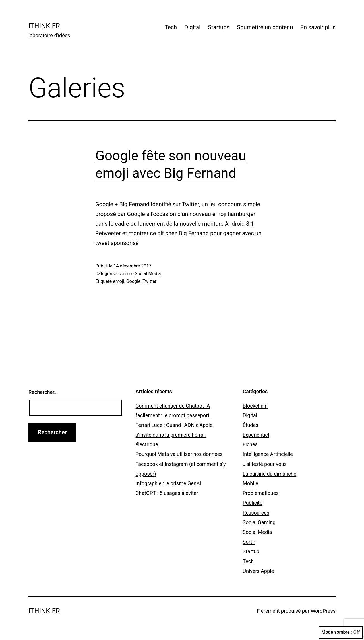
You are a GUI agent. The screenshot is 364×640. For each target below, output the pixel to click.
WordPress (323, 611)
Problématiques (260, 493)
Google (134, 281)
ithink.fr (44, 26)
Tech (171, 27)
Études (250, 425)
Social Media (148, 274)
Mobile (250, 483)
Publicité (252, 503)
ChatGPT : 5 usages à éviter (167, 493)
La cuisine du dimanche (269, 474)
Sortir (249, 542)
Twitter (149, 281)
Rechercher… (43, 392)
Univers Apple (258, 571)
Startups (219, 27)
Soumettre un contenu (265, 27)
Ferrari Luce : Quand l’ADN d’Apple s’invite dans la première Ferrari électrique (174, 435)
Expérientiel (256, 435)
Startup (251, 551)
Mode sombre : (341, 632)
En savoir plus (318, 27)
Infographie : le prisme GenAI (168, 483)
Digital (193, 27)
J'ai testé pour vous (265, 464)
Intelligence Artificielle (268, 454)
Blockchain (255, 406)
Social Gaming (259, 522)
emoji (118, 281)
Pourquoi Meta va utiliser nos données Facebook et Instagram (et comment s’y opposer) (181, 464)
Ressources (256, 513)
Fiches (250, 444)
